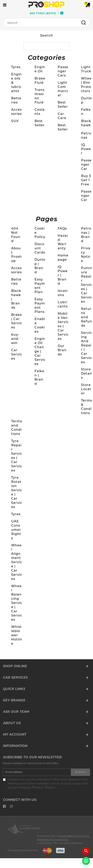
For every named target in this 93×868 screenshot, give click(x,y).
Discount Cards (40, 248)
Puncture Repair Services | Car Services (87, 285)
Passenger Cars (63, 71)
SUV (15, 121)
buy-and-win (15, 339)
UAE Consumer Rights (16, 530)
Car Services (17, 354)
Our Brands (62, 350)
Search (46, 36)
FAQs (62, 228)
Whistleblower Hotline (17, 635)
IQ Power (86, 149)
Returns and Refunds (87, 317)
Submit (81, 772)
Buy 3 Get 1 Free (86, 180)
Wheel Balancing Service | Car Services (17, 603)
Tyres (16, 67)
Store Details (86, 373)
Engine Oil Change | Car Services (40, 351)
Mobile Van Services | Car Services (63, 326)
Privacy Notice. (44, 788)
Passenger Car (86, 165)
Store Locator (86, 389)
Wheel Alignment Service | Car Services (17, 562)
